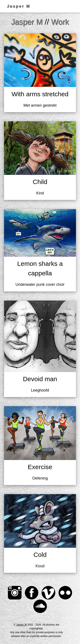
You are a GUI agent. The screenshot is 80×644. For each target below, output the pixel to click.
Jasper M (21, 625)
